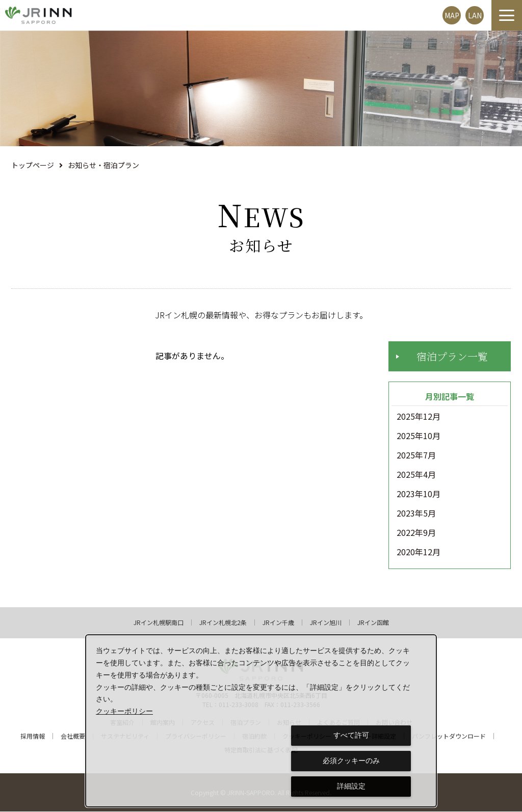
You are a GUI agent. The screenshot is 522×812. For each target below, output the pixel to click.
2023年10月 (419, 495)
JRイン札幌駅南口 (159, 623)
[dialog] (261, 721)
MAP (452, 15)
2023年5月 (416, 514)
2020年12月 (419, 553)
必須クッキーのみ (351, 761)
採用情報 (33, 737)
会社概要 (73, 737)
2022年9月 (416, 533)
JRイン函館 (373, 623)
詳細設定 (351, 786)
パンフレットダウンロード (449, 737)
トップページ (33, 165)
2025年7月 (416, 456)
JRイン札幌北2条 (223, 623)
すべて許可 (351, 735)
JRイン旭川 (326, 623)
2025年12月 (419, 417)
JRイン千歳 (278, 623)
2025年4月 (416, 475)
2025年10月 (419, 437)
